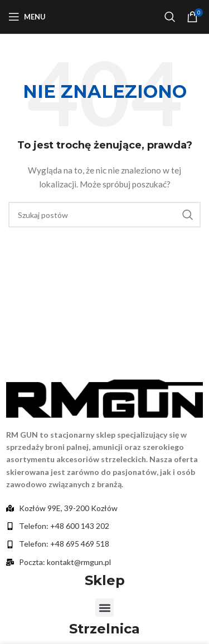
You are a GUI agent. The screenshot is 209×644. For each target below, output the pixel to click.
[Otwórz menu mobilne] (27, 17)
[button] (104, 608)
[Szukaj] (170, 17)
